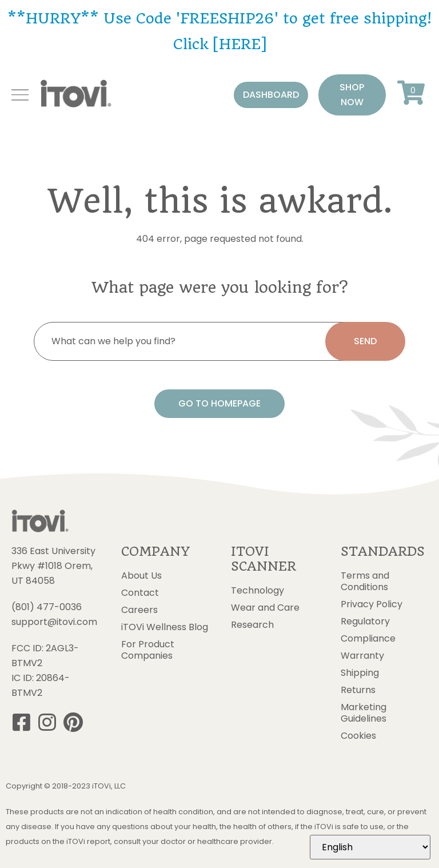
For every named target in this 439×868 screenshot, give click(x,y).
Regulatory (365, 622)
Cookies (358, 736)
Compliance (368, 639)
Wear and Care (265, 608)
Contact (140, 593)
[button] (271, 95)
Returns (358, 690)
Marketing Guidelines (364, 713)
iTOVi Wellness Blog (165, 627)
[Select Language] (370, 847)
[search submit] (365, 341)
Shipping (360, 673)
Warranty (362, 656)
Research (252, 625)
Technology (258, 591)
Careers (139, 610)
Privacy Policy (372, 604)
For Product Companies (148, 650)
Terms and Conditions (365, 582)
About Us (141, 576)
